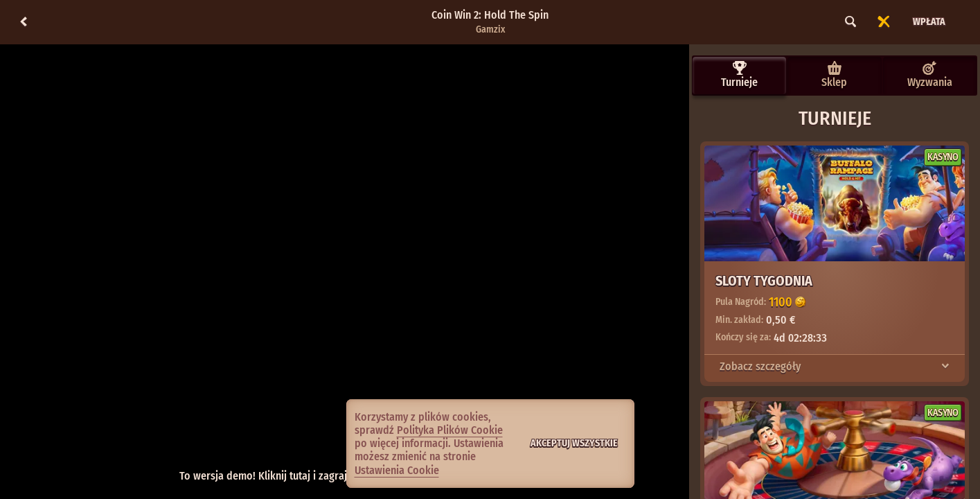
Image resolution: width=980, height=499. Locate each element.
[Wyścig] (884, 22)
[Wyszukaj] (850, 22)
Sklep (834, 75)
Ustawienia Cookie (397, 471)
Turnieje (739, 75)
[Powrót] (24, 22)
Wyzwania (930, 75)
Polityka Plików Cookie (450, 430)
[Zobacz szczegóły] (945, 367)
